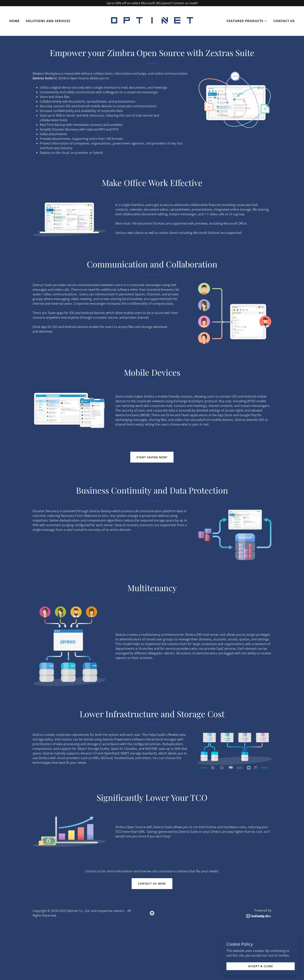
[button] (247, 21)
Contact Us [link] (284, 21)
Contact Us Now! (152, 884)
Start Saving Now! (152, 457)
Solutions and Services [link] (48, 21)
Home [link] (14, 21)
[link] (152, 21)
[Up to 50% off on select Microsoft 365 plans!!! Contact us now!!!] (152, 3)
